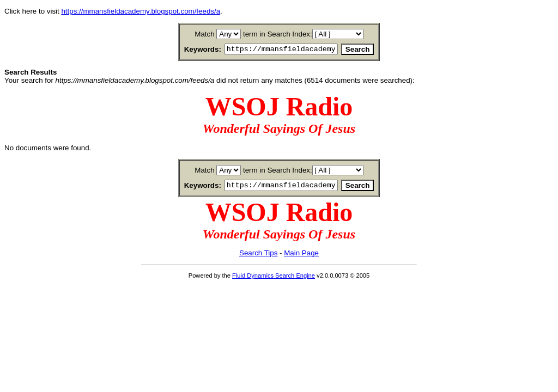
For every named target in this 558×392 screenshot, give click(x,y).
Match (204, 34)
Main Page (301, 256)
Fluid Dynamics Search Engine (274, 279)
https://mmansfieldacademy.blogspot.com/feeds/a (141, 11)
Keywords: (190, 50)
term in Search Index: (278, 34)
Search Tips (258, 256)
